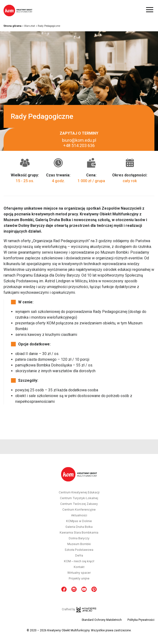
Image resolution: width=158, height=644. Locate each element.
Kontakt (79, 567)
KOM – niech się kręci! (79, 561)
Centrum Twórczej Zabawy (79, 504)
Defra (79, 556)
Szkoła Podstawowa (79, 550)
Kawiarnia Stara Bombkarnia (79, 533)
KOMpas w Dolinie (79, 521)
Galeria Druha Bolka (79, 527)
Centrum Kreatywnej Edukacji (79, 492)
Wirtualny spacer (79, 573)
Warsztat (30, 26)
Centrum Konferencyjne (79, 510)
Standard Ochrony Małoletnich (102, 620)
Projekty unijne (79, 579)
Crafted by (79, 609)
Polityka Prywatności (141, 620)
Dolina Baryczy (79, 538)
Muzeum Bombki (79, 544)
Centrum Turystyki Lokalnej (79, 498)
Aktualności (79, 515)
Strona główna (13, 26)
